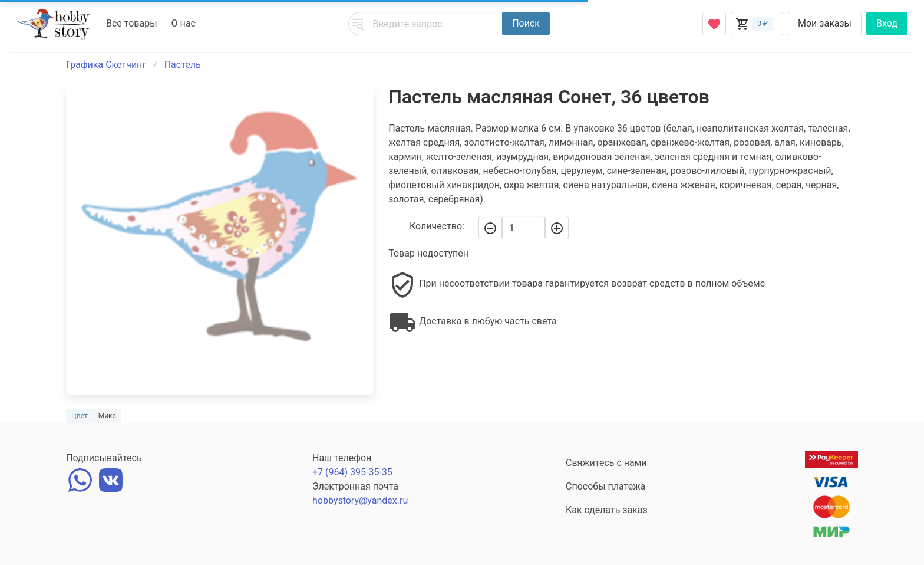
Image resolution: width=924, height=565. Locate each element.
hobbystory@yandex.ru (360, 500)
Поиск (526, 23)
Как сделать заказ (607, 510)
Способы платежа (605, 486)
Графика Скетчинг (106, 65)
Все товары (132, 23)
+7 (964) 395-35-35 (352, 472)
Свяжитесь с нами (606, 463)
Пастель (183, 65)
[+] (557, 228)
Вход (887, 23)
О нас (184, 23)
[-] (490, 228)
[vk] (111, 479)
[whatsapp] (80, 479)
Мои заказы (825, 23)
